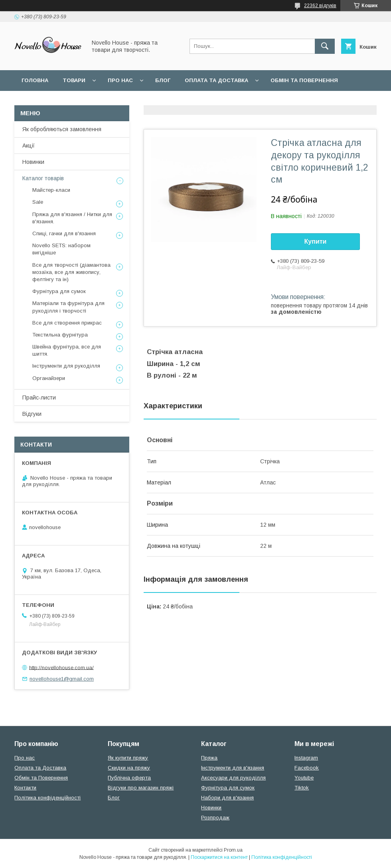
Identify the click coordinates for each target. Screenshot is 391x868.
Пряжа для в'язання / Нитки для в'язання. (72, 218)
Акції (29, 146)
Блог (163, 80)
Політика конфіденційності (47, 798)
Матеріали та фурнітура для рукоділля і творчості (68, 307)
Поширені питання (51, 101)
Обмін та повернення (304, 80)
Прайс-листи (39, 398)
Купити (316, 241)
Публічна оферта (129, 778)
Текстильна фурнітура (60, 335)
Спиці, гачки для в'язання (64, 233)
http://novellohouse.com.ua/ (61, 667)
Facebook (307, 768)
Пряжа (209, 758)
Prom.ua (233, 850)
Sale (38, 202)
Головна (35, 80)
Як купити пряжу (128, 758)
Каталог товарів (43, 178)
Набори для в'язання (227, 798)
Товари (74, 80)
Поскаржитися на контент (219, 857)
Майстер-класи (51, 190)
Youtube (304, 778)
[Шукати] (325, 46)
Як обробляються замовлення (62, 129)
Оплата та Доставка (216, 80)
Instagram (306, 758)
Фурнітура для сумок (59, 291)
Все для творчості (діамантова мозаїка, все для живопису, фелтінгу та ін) (71, 272)
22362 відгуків (320, 6)
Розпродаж (215, 818)
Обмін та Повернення (41, 778)
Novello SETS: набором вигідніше (61, 249)
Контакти (25, 788)
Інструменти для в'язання (233, 768)
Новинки (33, 162)
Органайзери (49, 378)
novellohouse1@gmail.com (62, 679)
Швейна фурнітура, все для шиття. (67, 350)
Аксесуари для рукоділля (233, 778)
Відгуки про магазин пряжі (141, 788)
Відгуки (32, 414)
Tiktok (302, 788)
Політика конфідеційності (212, 101)
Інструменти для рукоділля (66, 366)
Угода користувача (125, 101)
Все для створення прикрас (67, 323)
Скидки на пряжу (129, 768)
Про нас (120, 80)
